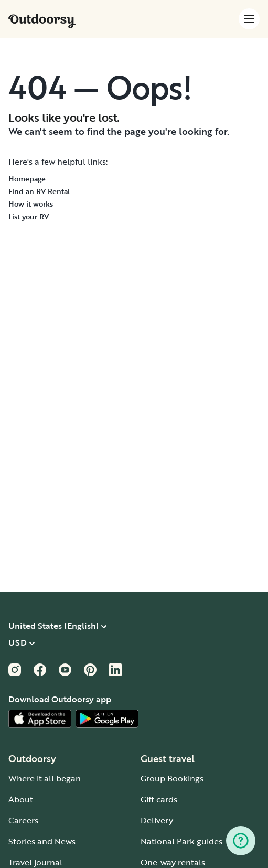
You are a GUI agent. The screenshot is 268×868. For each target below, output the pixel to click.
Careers (23, 820)
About (21, 799)
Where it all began (45, 778)
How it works (31, 204)
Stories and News (42, 841)
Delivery (157, 820)
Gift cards (159, 799)
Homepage (27, 179)
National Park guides (181, 841)
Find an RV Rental (39, 191)
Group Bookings (172, 778)
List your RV (29, 216)
